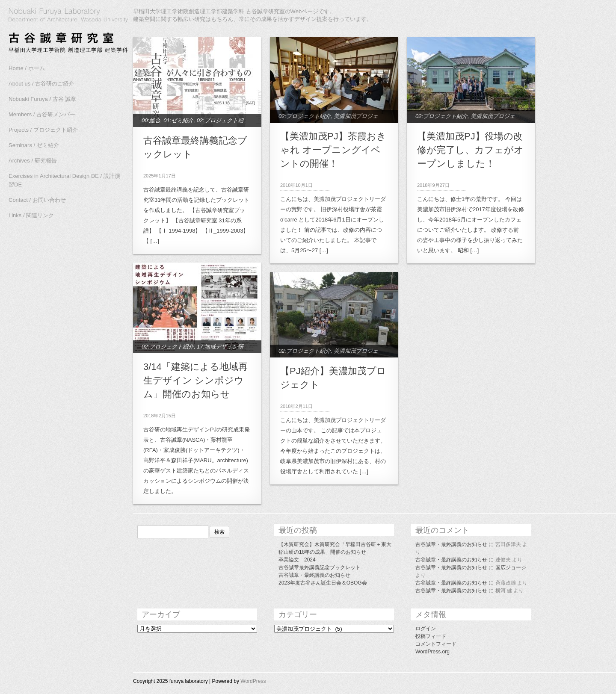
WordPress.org (432, 652)
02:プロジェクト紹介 (305, 116)
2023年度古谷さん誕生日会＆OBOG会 (323, 583)
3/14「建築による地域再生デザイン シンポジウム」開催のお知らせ (195, 380)
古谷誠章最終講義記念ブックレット (320, 567)
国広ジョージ (511, 567)
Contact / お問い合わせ (37, 200)
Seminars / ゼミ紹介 (34, 145)
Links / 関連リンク (31, 215)
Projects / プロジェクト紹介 (43, 130)
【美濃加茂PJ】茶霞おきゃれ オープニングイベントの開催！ (333, 150)
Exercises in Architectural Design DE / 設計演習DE (64, 180)
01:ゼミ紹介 (178, 120)
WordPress (253, 681)
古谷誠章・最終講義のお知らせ (314, 575)
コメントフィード (436, 644)
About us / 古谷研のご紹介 (41, 84)
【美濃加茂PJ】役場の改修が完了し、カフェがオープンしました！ (470, 150)
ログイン (426, 629)
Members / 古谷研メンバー (42, 114)
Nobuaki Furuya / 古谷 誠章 (42, 99)
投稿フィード (431, 636)
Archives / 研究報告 (33, 161)
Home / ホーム (27, 68)
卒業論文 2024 (297, 560)
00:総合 (151, 120)
